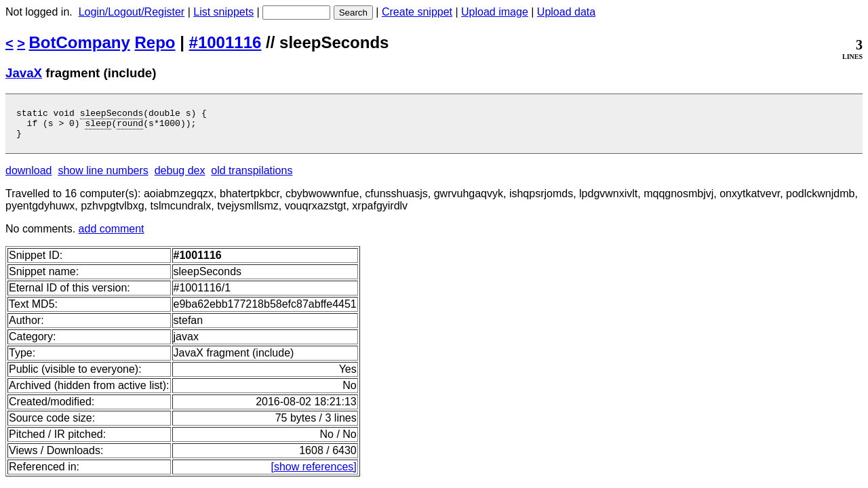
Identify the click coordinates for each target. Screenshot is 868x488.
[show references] (313, 473)
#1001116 (225, 42)
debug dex (180, 177)
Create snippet (417, 12)
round (130, 127)
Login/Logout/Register (132, 12)
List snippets (223, 12)
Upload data (566, 12)
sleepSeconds (112, 115)
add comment (112, 235)
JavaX (24, 73)
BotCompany (80, 42)
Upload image (495, 12)
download (29, 177)
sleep (98, 127)
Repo (155, 42)
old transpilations (252, 177)
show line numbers (103, 177)
